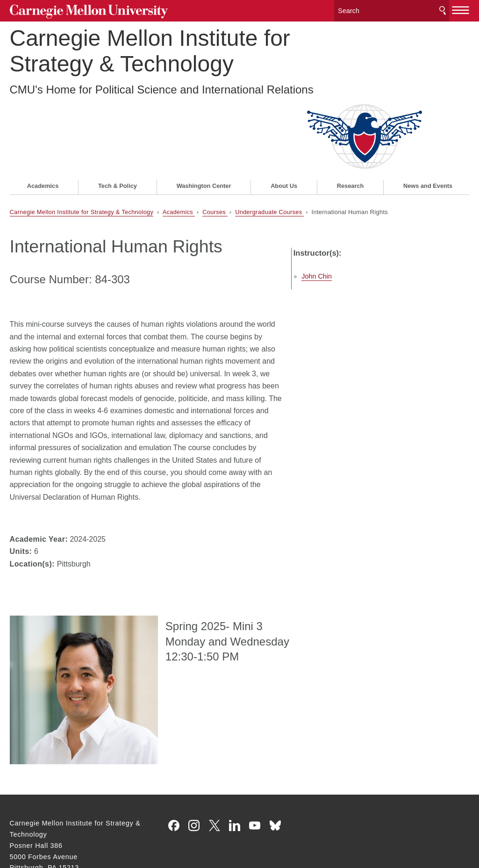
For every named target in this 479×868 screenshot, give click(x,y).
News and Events (428, 111)
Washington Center (204, 111)
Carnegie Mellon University (80, 10)
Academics (43, 111)
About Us (284, 111)
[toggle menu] (461, 8)
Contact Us (28, 810)
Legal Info (26, 827)
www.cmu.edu (79, 827)
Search (443, 9)
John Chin (359, 188)
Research (350, 111)
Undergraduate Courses (269, 136)
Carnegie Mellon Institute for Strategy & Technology (150, 49)
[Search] (392, 9)
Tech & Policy (118, 111)
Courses (215, 136)
